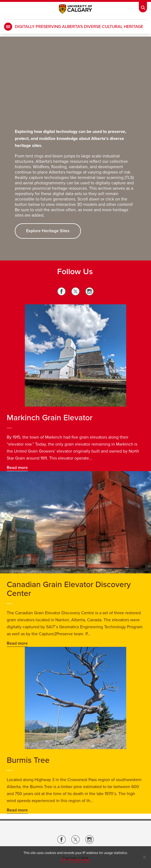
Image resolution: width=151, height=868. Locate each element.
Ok (64, 860)
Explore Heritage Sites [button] (48, 231)
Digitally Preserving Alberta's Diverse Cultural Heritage (79, 27)
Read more (17, 468)
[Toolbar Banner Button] (143, 6)
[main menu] (8, 27)
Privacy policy (79, 860)
